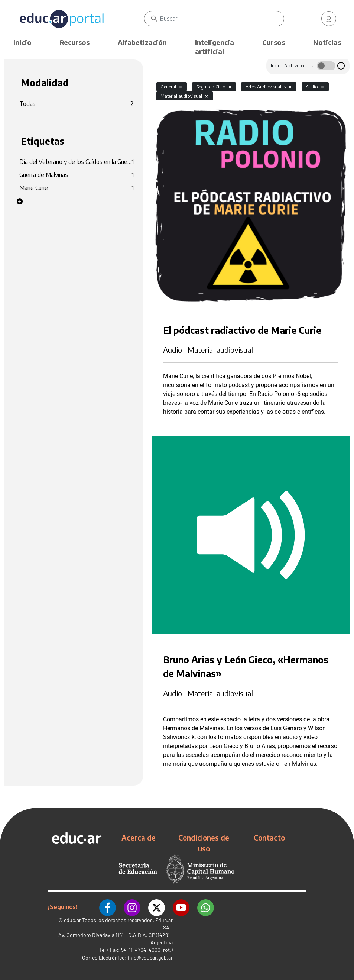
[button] (20, 202)
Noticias (327, 42)
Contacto (269, 838)
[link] (329, 19)
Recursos (75, 42)
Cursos (274, 42)
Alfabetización (142, 42)
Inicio (22, 42)
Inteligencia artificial (215, 47)
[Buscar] (222, 19)
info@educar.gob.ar (150, 958)
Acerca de (139, 838)
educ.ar (72, 920)
